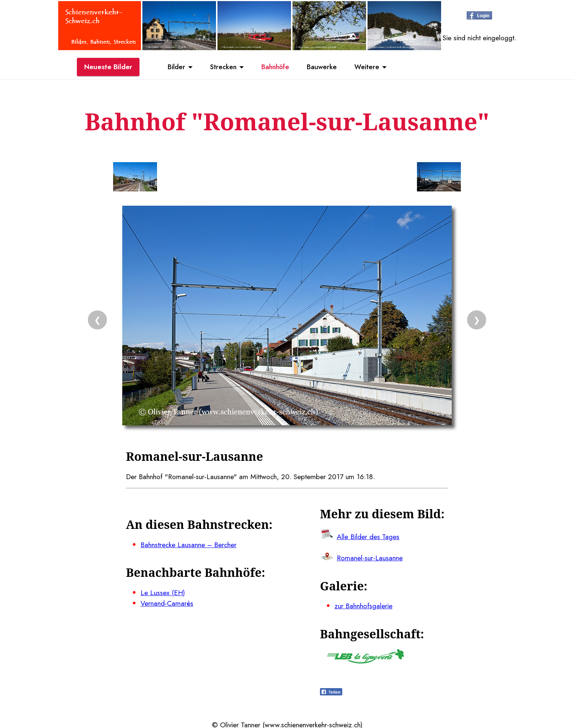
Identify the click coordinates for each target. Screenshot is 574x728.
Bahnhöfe (276, 67)
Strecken (222, 67)
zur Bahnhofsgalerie (364, 605)
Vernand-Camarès (167, 602)
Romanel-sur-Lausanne (370, 557)
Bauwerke (324, 67)
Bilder (174, 67)
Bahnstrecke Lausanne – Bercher (189, 544)
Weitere (370, 67)
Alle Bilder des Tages (368, 536)
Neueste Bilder (108, 67)
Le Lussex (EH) (163, 591)
